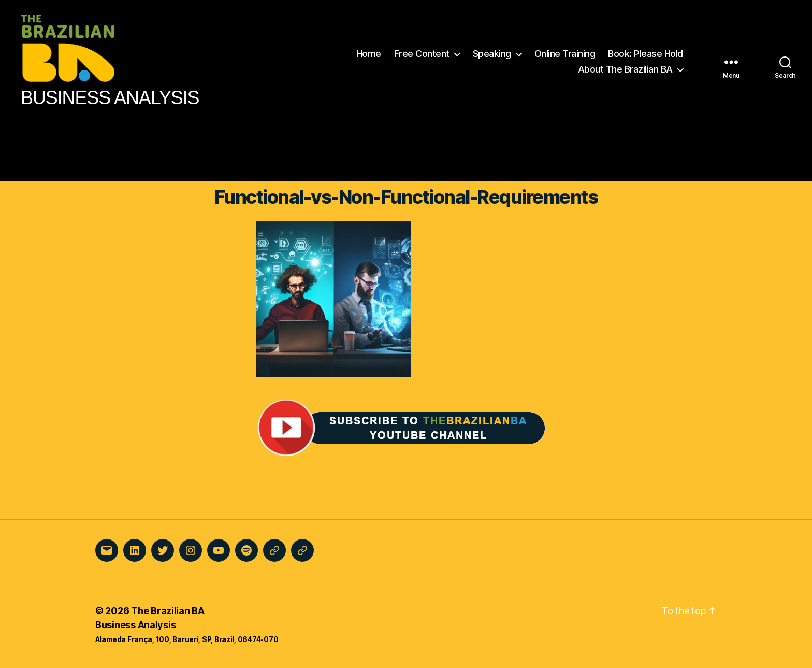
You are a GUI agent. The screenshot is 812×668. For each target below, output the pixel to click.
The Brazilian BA (168, 611)
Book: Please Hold (646, 54)
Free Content (422, 54)
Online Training (565, 54)
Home (369, 54)
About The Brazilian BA (625, 69)
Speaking (492, 54)
